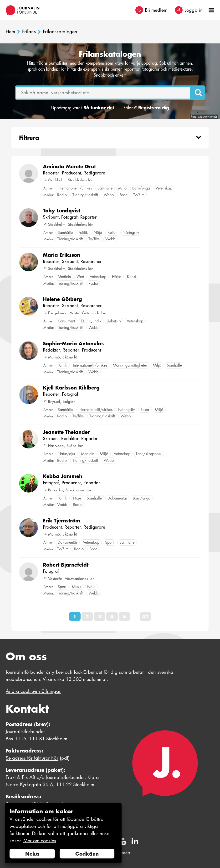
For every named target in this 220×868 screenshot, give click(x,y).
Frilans (29, 32)
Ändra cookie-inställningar (33, 691)
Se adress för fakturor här (32, 758)
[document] (63, 833)
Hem (10, 32)
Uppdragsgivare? (83, 108)
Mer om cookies (40, 841)
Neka (32, 854)
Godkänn (87, 854)
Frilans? (146, 108)
